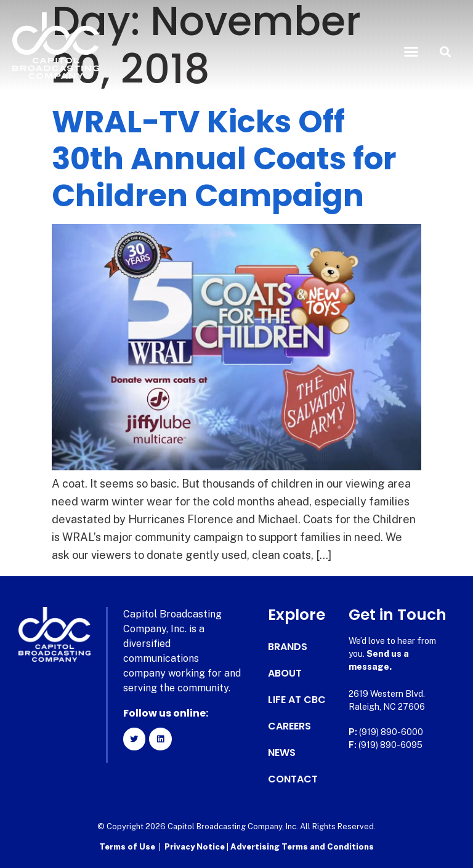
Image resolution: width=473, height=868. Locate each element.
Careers (289, 726)
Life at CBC (297, 700)
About (285, 673)
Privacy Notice (196, 847)
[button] (411, 52)
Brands (288, 647)
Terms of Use (127, 847)
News (282, 753)
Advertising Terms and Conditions (302, 847)
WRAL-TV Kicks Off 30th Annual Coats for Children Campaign (224, 159)
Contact (293, 779)
